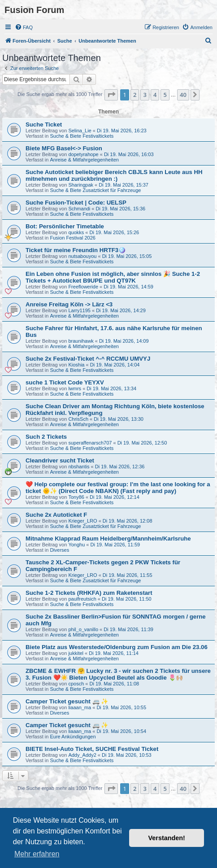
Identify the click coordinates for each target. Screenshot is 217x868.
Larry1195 (79, 310)
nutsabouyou (82, 256)
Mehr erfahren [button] (37, 854)
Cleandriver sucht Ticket (60, 460)
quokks (76, 232)
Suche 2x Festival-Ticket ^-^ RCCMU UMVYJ (88, 359)
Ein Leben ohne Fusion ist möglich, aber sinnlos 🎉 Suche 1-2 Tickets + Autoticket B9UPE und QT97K (113, 277)
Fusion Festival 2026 (73, 238)
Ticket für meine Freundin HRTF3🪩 (76, 250)
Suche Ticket (44, 124)
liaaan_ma (80, 707)
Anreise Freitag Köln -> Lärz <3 (69, 304)
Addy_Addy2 (82, 755)
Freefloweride (83, 287)
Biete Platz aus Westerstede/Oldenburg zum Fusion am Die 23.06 (117, 647)
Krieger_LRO (82, 521)
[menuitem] (24, 27)
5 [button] (165, 95)
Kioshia (76, 365)
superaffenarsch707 (90, 443)
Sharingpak (81, 185)
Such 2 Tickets (46, 437)
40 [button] (183, 95)
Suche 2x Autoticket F (56, 515)
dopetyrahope (83, 154)
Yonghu (76, 545)
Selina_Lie (80, 131)
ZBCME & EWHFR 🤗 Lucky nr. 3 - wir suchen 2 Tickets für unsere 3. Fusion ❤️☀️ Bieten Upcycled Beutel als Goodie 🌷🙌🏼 (118, 674)
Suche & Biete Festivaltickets (82, 136)
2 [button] (135, 95)
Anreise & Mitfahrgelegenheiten (84, 160)
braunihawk (81, 341)
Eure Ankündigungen (73, 737)
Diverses (59, 550)
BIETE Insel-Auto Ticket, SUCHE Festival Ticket (92, 749)
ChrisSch (78, 419)
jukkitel (76, 653)
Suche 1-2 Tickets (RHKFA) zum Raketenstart (89, 593)
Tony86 (76, 497)
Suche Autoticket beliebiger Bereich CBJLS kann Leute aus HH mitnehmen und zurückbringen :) (114, 175)
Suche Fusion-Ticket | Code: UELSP (76, 203)
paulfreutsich (82, 599)
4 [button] (155, 95)
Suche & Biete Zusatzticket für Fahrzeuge (95, 190)
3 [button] (145, 95)
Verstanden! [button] (167, 838)
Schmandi (79, 209)
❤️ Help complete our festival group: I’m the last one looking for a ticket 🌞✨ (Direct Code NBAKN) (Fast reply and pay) (118, 488)
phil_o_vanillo (83, 629)
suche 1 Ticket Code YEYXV (65, 382)
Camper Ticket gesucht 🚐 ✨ (67, 701)
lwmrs (75, 388)
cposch (76, 684)
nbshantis (79, 467)
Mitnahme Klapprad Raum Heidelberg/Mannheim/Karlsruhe (108, 539)
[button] (111, 95)
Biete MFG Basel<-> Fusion (64, 148)
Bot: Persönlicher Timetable (65, 226)
